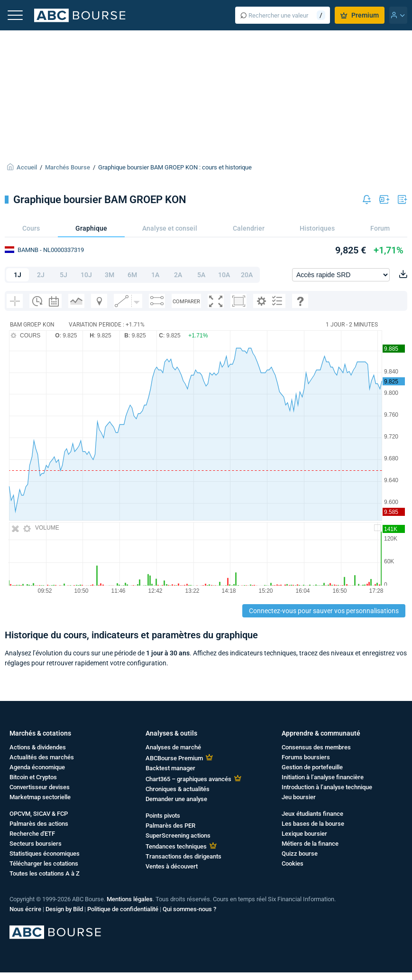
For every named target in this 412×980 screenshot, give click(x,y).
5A (201, 275)
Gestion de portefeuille (312, 767)
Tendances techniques (176, 846)
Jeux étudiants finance (312, 814)
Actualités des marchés (42, 757)
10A (224, 275)
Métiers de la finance (310, 844)
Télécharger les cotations (44, 863)
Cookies (293, 863)
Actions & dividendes (38, 747)
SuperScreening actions (178, 835)
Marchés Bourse (68, 167)
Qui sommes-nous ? (189, 909)
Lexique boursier (304, 834)
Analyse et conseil (170, 228)
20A (247, 275)
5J (64, 275)
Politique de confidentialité (123, 909)
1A (155, 275)
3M (110, 275)
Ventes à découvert (172, 866)
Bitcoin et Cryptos (33, 777)
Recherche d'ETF (32, 834)
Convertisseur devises (40, 787)
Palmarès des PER (170, 826)
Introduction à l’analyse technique (327, 787)
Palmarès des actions (39, 824)
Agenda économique (37, 767)
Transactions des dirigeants (183, 856)
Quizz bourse (300, 854)
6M (132, 275)
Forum (380, 228)
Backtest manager (170, 768)
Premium (360, 15)
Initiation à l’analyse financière (323, 777)
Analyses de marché (173, 747)
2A (178, 275)
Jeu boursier (299, 797)
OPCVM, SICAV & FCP (39, 814)
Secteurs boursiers (36, 844)
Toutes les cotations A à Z (45, 873)
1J (18, 275)
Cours (31, 228)
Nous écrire (25, 909)
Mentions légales (130, 899)
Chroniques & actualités (178, 789)
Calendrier (249, 228)
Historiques (317, 228)
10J (86, 275)
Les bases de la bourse (313, 824)
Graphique (91, 228)
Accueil (27, 167)
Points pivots (163, 816)
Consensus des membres (316, 747)
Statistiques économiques (45, 854)
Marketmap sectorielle (40, 797)
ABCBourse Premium (174, 758)
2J (41, 275)
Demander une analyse (176, 799)
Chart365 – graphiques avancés (188, 779)
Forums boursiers (306, 757)
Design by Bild (64, 909)
